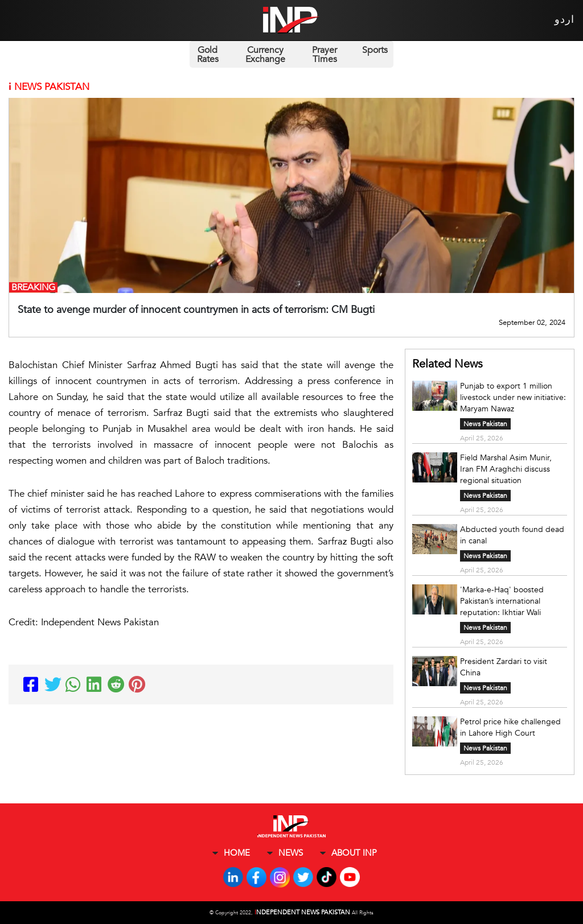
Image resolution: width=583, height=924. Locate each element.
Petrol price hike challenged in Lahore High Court (510, 727)
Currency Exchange (265, 55)
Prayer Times (325, 55)
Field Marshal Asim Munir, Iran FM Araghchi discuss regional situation (506, 469)
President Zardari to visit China (504, 667)
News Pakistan (485, 424)
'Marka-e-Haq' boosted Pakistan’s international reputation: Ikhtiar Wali (502, 601)
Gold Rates (208, 55)
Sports (375, 50)
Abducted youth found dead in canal (512, 535)
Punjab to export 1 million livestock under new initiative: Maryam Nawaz (513, 397)
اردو (564, 20)
